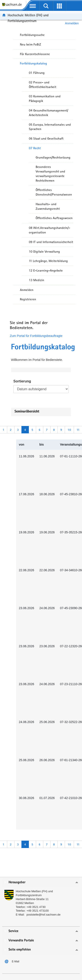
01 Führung (37, 73)
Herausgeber (17, 882)
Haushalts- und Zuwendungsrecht (48, 206)
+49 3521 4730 (36, 907)
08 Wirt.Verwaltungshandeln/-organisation (50, 230)
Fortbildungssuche (32, 35)
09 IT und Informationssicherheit (51, 242)
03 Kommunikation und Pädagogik (45, 99)
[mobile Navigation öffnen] (33, 6)
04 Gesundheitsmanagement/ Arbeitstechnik (49, 113)
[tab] (41, 883)
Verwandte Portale (21, 940)
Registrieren (28, 299)
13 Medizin (37, 280)
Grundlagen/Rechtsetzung (53, 157)
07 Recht (35, 148)
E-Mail (16, 961)
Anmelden (27, 290)
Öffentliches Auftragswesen (54, 218)
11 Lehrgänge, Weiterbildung (48, 261)
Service (13, 931)
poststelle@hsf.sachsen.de (44, 915)
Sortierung (22, 381)
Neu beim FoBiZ (31, 44)
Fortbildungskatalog (33, 63)
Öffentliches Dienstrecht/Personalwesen (54, 192)
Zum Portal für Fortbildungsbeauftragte (36, 336)
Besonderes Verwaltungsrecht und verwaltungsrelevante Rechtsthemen (50, 174)
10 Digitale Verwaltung (44, 252)
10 (69, 430)
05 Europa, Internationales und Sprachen (50, 127)
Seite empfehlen (20, 950)
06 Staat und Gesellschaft (46, 139)
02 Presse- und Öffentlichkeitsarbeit (43, 85)
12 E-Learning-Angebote (46, 270)
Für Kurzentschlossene (35, 54)
